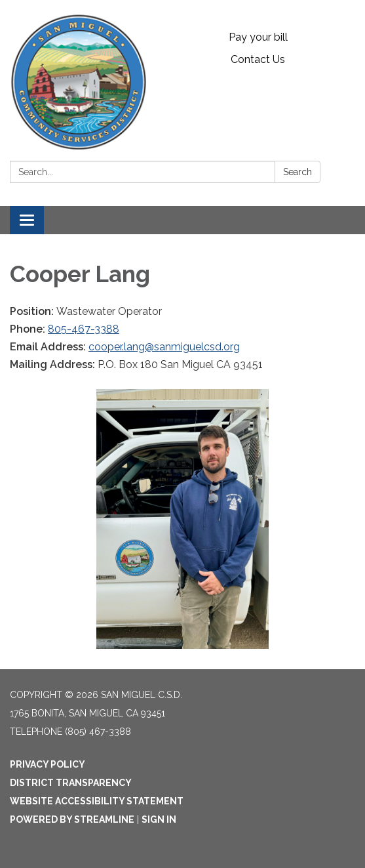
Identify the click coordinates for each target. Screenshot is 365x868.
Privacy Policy (48, 764)
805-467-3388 (84, 329)
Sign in (159, 819)
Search (298, 172)
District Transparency (71, 783)
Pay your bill (258, 37)
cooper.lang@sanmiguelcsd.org (164, 347)
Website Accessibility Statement (97, 801)
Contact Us (258, 59)
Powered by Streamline (72, 819)
